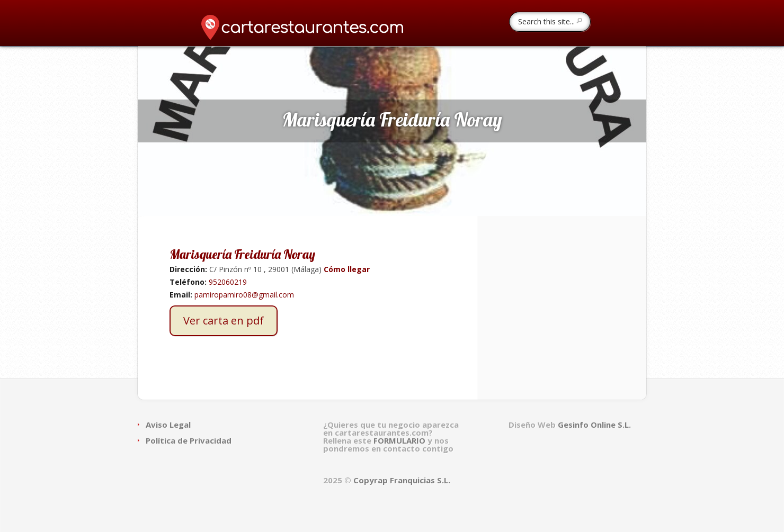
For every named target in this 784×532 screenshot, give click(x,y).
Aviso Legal (168, 425)
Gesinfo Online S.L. (594, 425)
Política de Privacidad (189, 440)
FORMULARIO (400, 440)
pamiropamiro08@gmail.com (244, 295)
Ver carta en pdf (224, 321)
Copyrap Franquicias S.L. (402, 480)
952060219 (228, 282)
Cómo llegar (346, 269)
